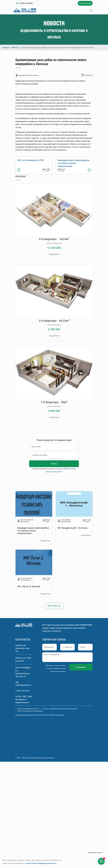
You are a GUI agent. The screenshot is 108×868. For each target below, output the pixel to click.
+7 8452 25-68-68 (26, 3)
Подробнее (54, 254)
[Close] (69, 860)
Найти (54, 464)
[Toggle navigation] (91, 10)
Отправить (81, 667)
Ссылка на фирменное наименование (30, 711)
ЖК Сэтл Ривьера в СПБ (31, 160)
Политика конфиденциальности (28, 709)
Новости (16, 48)
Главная (5, 48)
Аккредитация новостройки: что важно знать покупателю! (74, 163)
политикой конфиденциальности (41, 863)
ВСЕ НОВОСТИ (54, 606)
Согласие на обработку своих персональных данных (60, 709)
